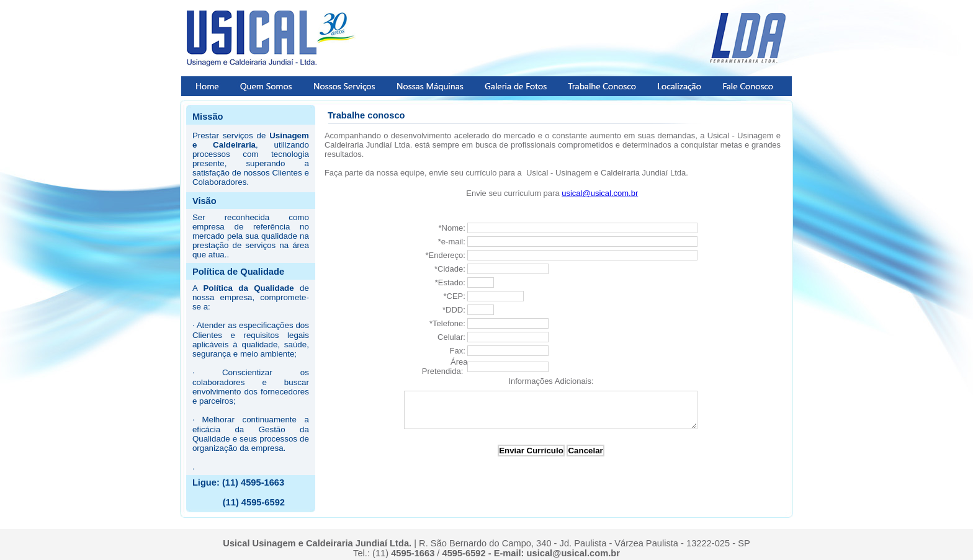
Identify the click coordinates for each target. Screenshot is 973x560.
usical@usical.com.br (600, 193)
